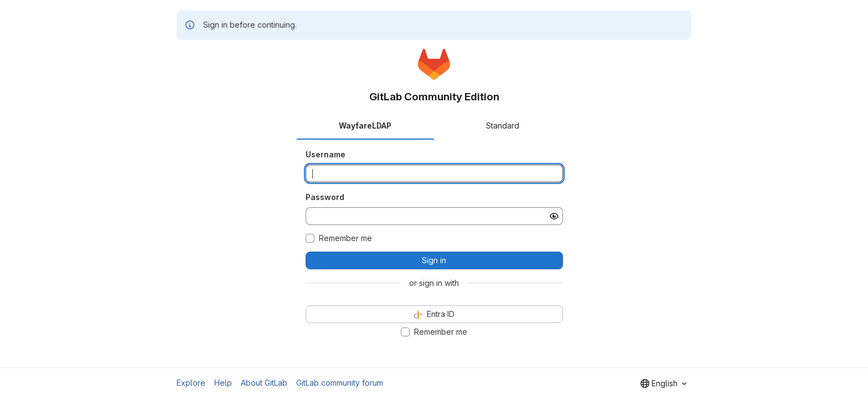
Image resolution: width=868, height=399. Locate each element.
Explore (191, 383)
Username (325, 154)
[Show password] (554, 216)
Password (325, 197)
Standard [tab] (503, 126)
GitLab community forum (340, 383)
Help (223, 383)
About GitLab (264, 383)
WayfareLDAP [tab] (365, 126)
